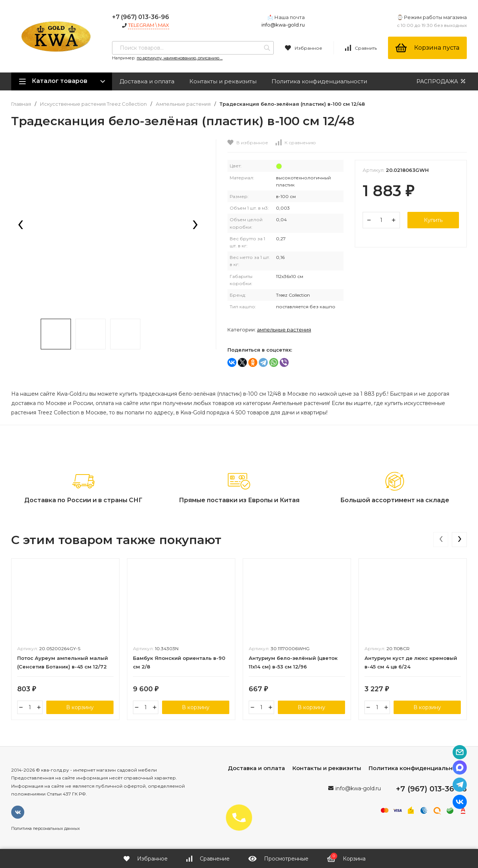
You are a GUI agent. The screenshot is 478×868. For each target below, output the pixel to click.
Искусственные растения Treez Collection (93, 104)
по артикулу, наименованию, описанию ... (180, 58)
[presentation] (21, 225)
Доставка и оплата (147, 81)
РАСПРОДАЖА (442, 81)
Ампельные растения (183, 104)
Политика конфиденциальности (319, 81)
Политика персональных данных (46, 828)
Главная (21, 104)
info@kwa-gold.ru (283, 25)
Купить (433, 220)
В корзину (80, 707)
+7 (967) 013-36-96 (141, 17)
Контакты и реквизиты (223, 81)
